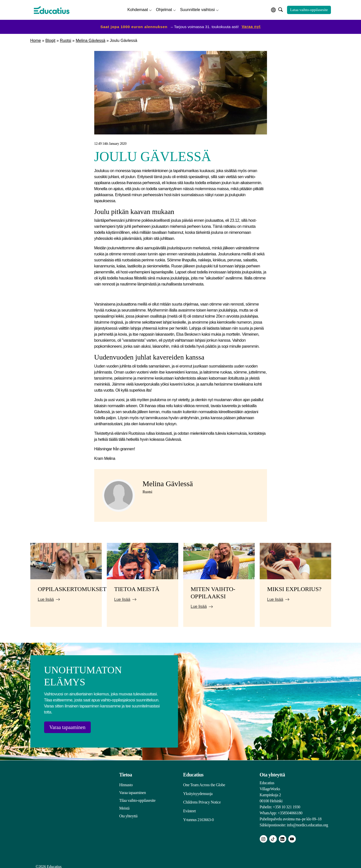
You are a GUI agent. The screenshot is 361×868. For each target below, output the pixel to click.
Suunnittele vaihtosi (197, 9)
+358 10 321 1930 (286, 804)
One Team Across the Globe (204, 782)
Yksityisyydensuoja (198, 790)
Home (36, 39)
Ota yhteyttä (128, 813)
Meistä (124, 805)
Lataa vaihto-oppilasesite (309, 9)
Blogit (50, 39)
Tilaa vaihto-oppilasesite (138, 797)
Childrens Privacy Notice (202, 797)
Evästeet (190, 805)
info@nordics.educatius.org (307, 822)
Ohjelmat (164, 9)
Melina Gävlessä (91, 39)
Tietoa (126, 772)
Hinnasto (126, 782)
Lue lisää (46, 598)
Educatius (193, 772)
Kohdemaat (138, 9)
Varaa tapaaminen (72, 726)
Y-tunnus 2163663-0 (199, 813)
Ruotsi (66, 39)
